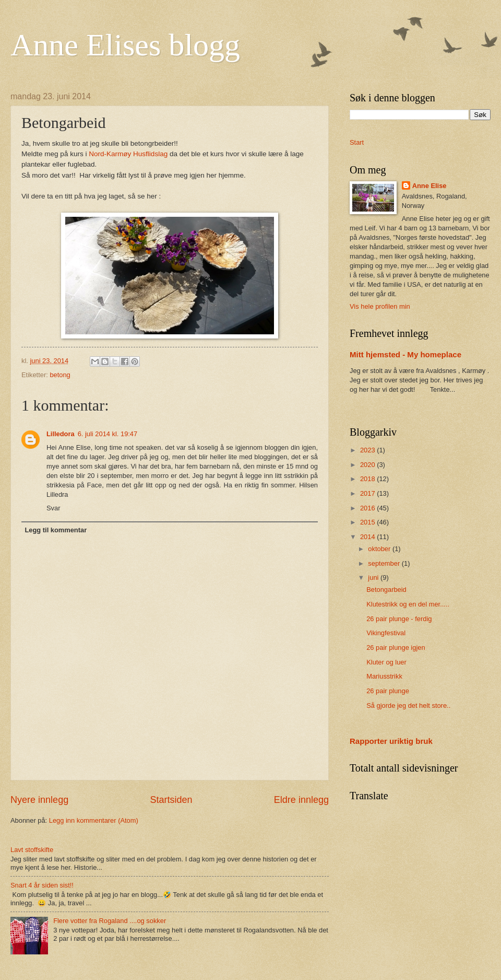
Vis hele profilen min (380, 306)
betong (60, 375)
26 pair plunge (388, 691)
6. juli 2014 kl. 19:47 (108, 434)
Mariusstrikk (384, 676)
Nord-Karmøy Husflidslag (128, 154)
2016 (368, 508)
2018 (368, 479)
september (385, 563)
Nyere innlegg (39, 800)
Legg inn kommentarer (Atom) (94, 820)
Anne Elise (430, 186)
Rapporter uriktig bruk (391, 741)
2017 (368, 493)
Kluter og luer (386, 662)
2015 (368, 522)
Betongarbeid (386, 590)
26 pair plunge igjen (396, 647)
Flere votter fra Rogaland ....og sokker (110, 921)
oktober (380, 549)
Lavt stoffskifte (32, 850)
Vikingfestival (386, 633)
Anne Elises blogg (125, 45)
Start (357, 142)
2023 (368, 450)
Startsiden (171, 800)
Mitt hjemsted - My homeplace (405, 354)
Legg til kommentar (56, 530)
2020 (368, 465)
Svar (53, 508)
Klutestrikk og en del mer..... (408, 604)
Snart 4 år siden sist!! (42, 885)
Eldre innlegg (301, 800)
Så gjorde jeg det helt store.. (408, 705)
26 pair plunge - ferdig (399, 619)
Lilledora (61, 434)
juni (374, 577)
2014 (368, 537)
